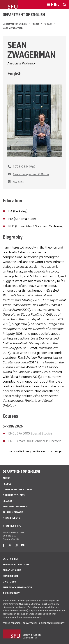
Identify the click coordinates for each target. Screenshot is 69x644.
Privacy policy (30, 623)
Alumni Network (13, 512)
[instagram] (16, 545)
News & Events (11, 518)
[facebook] (4, 545)
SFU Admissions (12, 570)
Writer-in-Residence (15, 507)
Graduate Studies (14, 495)
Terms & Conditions (12, 623)
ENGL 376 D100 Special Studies (30, 433)
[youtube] (23, 545)
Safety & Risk (11, 559)
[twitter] (10, 545)
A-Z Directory (11, 593)
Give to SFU (9, 582)
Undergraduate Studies (17, 489)
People (35, 24)
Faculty (48, 24)
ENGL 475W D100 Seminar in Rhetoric (35, 441)
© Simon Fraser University (52, 623)
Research (8, 501)
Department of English (24, 15)
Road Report (10, 576)
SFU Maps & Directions (16, 565)
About (7, 478)
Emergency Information (17, 587)
